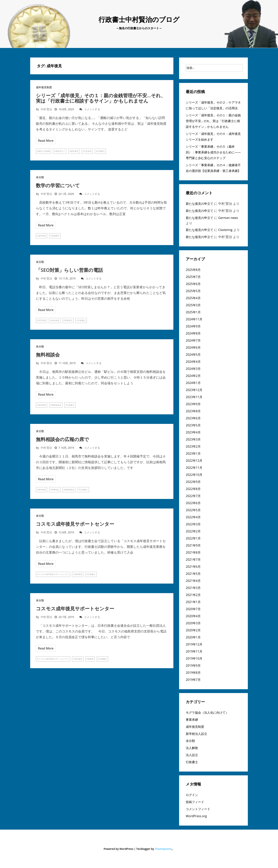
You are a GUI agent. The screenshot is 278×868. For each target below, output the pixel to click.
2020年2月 (193, 630)
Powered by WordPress (119, 849)
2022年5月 (193, 510)
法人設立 (192, 755)
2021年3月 (193, 588)
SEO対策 (42, 320)
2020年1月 (193, 637)
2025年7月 (193, 277)
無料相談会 (48, 355)
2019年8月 (193, 673)
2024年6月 (193, 347)
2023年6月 (193, 418)
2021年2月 (193, 595)
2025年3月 (193, 305)
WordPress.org (196, 816)
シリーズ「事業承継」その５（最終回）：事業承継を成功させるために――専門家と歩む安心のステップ (213, 152)
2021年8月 (193, 552)
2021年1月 (193, 602)
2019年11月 (194, 651)
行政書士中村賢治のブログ (139, 19)
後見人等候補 (44, 151)
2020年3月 (193, 623)
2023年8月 (193, 411)
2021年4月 (193, 581)
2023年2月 (193, 446)
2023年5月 (193, 425)
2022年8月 (193, 489)
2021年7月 (193, 560)
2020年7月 (193, 609)
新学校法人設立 (196, 734)
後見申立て (60, 151)
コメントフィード (198, 809)
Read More (46, 141)
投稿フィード (195, 802)
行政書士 (101, 151)
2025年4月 (193, 298)
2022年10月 (194, 475)
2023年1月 (193, 453)
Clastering (225, 230)
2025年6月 (193, 284)
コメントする (92, 109)
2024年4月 (193, 362)
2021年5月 (193, 574)
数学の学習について (58, 185)
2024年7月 (193, 340)
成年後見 (74, 151)
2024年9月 (193, 326)
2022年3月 (193, 524)
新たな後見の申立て (200, 204)
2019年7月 (193, 680)
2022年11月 (194, 468)
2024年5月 (193, 355)
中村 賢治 (46, 109)
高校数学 (56, 236)
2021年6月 (193, 567)
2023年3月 (193, 439)
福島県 (91, 659)
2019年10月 (194, 658)
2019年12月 (194, 644)
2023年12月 (194, 390)
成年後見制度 (44, 87)
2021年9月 (193, 545)
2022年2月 (193, 531)
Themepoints (163, 849)
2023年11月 (194, 397)
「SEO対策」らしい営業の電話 (69, 270)
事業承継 (192, 720)
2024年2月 (193, 376)
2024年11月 (194, 319)
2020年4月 (193, 616)
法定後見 (88, 151)
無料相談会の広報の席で (62, 439)
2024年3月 (193, 369)
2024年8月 (193, 333)
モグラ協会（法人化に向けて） (207, 713)
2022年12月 (194, 461)
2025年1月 (193, 312)
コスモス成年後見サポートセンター (75, 524)
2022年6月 (193, 503)
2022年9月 (193, 482)
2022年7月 (193, 496)
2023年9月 (193, 404)
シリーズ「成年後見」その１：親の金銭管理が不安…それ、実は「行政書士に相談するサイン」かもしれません (101, 98)
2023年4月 (193, 432)
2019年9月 (193, 666)
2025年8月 (193, 270)
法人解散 (192, 748)
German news (228, 218)
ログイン (192, 795)
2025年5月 (193, 291)
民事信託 (69, 320)
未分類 (40, 177)
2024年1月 (193, 383)
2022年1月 (193, 538)
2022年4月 (193, 517)
